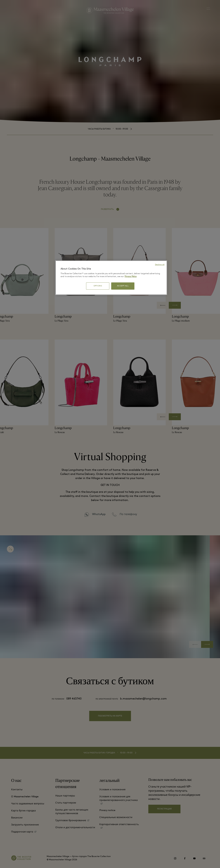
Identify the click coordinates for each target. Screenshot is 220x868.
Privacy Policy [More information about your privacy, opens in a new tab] (131, 277)
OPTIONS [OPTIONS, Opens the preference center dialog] (98, 286)
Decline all (160, 265)
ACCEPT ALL (123, 286)
